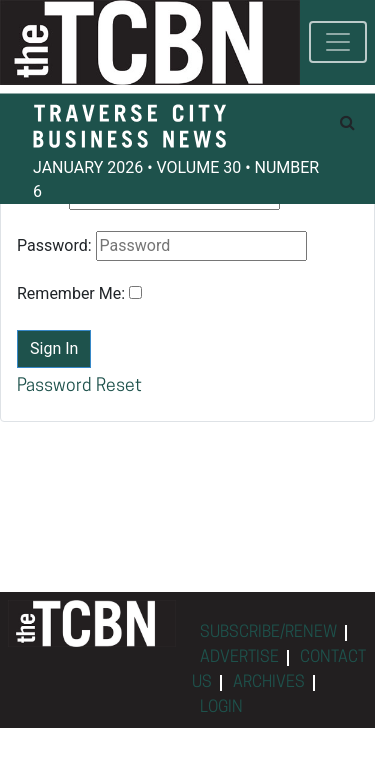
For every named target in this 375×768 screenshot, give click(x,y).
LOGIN (221, 708)
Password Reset (79, 386)
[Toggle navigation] (338, 42)
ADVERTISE (239, 658)
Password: (54, 245)
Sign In (54, 348)
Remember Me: (71, 293)
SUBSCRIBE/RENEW (268, 633)
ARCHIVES (269, 683)
